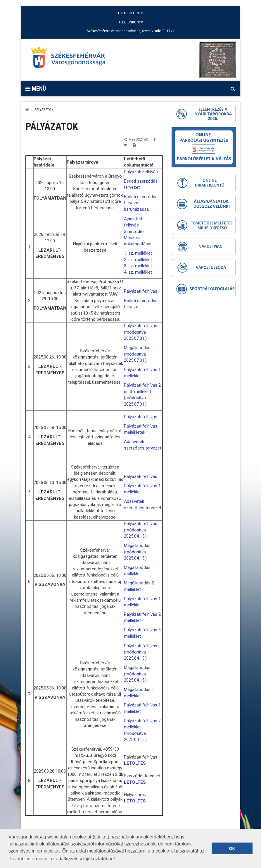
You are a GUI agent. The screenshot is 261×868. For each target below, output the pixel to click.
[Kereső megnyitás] (233, 89)
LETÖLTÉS (135, 763)
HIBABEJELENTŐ (131, 13)
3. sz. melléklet (138, 266)
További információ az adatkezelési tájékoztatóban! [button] (62, 859)
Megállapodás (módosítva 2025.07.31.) (137, 354)
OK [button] (232, 848)
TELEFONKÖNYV (131, 22)
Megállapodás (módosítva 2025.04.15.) (137, 552)
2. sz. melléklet (138, 260)
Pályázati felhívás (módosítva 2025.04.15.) (141, 530)
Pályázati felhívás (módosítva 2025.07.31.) (141, 332)
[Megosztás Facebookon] (154, 139)
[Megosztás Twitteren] (125, 145)
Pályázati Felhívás (141, 172)
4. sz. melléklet (138, 272)
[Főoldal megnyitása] (71, 59)
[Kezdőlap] (27, 110)
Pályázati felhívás (141, 291)
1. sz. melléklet (138, 253)
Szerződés (134, 231)
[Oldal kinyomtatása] (134, 145)
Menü (36, 89)
